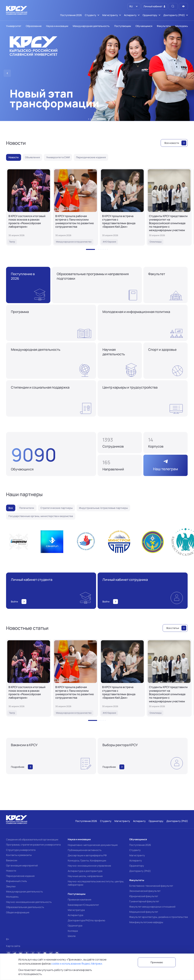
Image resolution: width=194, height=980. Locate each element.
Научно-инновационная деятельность (29, 902)
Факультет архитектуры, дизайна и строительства (159, 917)
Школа (72, 936)
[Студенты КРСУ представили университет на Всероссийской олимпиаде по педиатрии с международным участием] (169, 207)
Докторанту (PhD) (140, 871)
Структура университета (21, 850)
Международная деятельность (24, 892)
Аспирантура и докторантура (85, 871)
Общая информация (18, 912)
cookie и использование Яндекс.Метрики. (77, 964)
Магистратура (76, 910)
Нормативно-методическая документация (93, 845)
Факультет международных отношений (152, 907)
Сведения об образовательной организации (32, 839)
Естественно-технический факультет (151, 886)
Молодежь (12, 897)
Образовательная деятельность (25, 907)
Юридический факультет (144, 896)
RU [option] (131, 6)
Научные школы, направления (85, 876)
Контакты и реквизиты (19, 855)
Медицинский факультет (144, 912)
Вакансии (12, 860)
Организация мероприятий (22, 865)
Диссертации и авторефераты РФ (87, 855)
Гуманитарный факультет (144, 901)
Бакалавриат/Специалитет (83, 905)
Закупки (11, 886)
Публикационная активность (85, 850)
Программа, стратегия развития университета (33, 845)
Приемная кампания (79, 900)
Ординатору (137, 866)
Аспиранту (136, 861)
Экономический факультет (145, 891)
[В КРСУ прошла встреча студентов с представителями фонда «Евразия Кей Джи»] (122, 207)
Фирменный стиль (17, 881)
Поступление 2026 (140, 845)
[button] (89, 119)
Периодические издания (20, 876)
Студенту (135, 850)
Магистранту (137, 855)
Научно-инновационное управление (89, 866)
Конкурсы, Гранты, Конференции (87, 861)
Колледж (73, 931)
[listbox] (134, 6)
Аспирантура (75, 915)
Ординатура (75, 926)
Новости (11, 871)
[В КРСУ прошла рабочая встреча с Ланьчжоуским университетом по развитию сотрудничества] (75, 207)
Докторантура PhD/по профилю (86, 920)
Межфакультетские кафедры (146, 922)
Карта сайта (13, 946)
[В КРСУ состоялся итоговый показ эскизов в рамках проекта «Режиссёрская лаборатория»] (29, 207)
